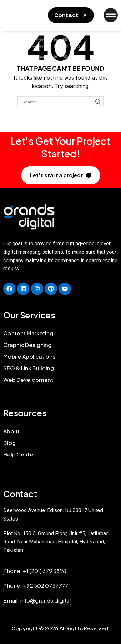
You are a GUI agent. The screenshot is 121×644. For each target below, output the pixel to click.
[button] (71, 15)
